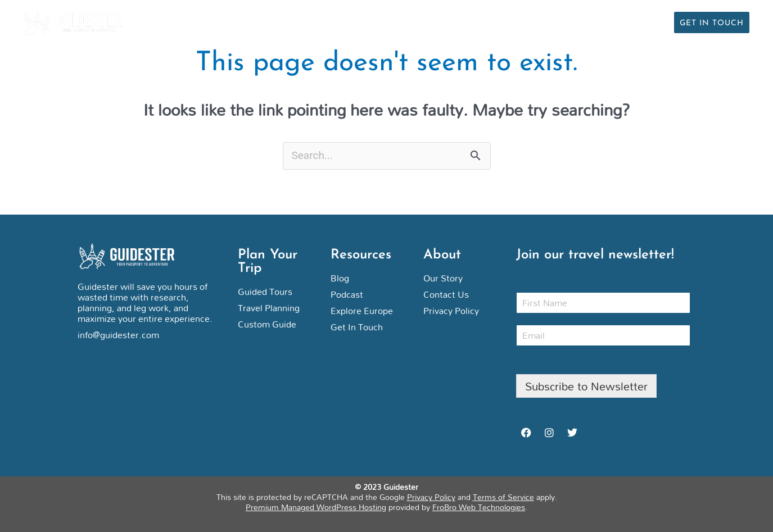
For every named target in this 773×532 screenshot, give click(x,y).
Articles (540, 22)
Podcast (598, 22)
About (649, 22)
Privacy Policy (431, 497)
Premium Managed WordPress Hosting (316, 507)
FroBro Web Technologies (479, 507)
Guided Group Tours (453, 22)
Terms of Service (503, 497)
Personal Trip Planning (327, 22)
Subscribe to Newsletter (586, 386)
